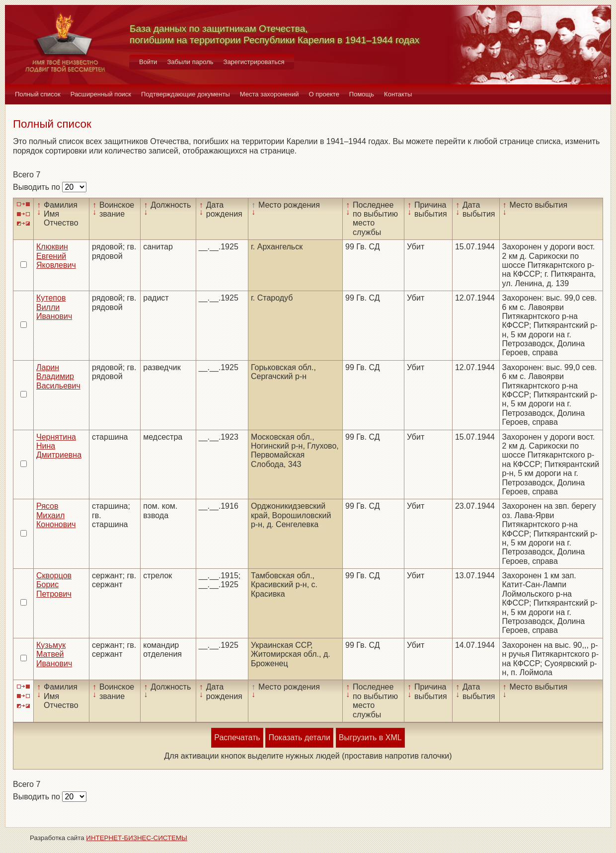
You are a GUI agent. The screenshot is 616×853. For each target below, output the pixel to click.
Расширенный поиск (101, 94)
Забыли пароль (190, 62)
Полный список (38, 94)
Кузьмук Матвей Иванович (54, 654)
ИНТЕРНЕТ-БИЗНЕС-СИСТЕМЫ (137, 838)
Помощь (362, 94)
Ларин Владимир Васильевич (58, 377)
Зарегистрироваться (254, 62)
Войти (148, 62)
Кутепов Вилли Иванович (54, 307)
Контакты (398, 94)
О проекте (324, 94)
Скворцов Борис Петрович (54, 585)
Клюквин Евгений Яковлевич (56, 256)
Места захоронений (269, 94)
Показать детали (299, 737)
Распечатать (237, 737)
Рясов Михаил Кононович (56, 515)
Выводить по (38, 187)
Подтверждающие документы (186, 94)
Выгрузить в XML (370, 737)
